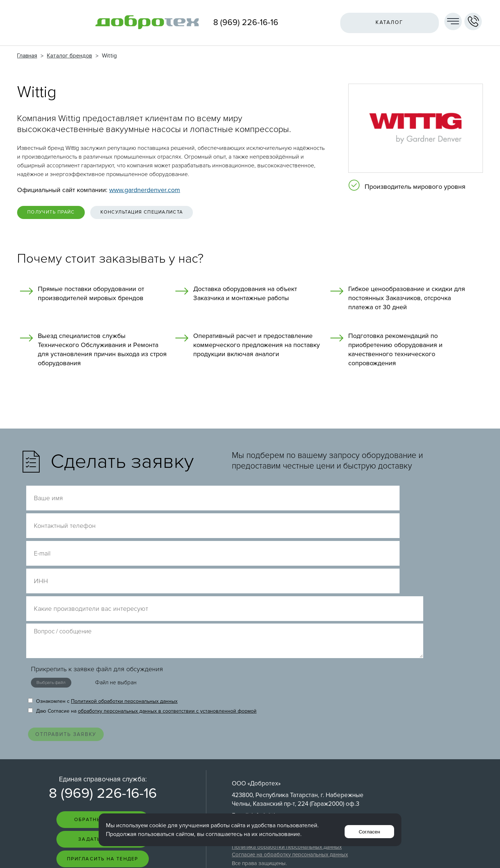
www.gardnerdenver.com (145, 190)
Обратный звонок (103, 727)
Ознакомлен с (103, 599)
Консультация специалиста (174, 214)
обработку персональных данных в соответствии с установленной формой (167, 609)
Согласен (367, 830)
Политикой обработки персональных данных (124, 599)
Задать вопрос (103, 748)
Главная (27, 56)
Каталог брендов (70, 56)
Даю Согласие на (142, 609)
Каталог (385, 22)
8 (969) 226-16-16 (246, 23)
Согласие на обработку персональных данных (290, 761)
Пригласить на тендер (103, 770)
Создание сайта (439, 848)
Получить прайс (61, 214)
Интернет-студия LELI (434, 854)
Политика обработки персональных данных (287, 753)
